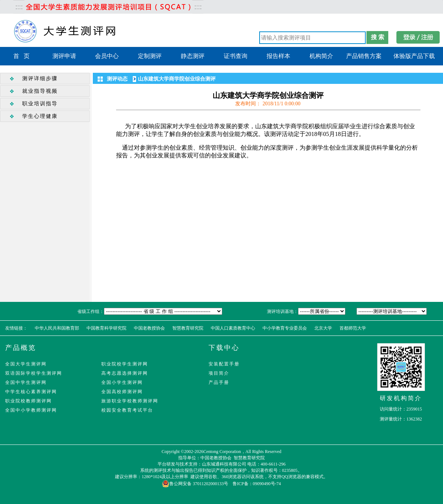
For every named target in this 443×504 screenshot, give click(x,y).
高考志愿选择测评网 (125, 373)
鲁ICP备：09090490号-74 (257, 484)
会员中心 (107, 56)
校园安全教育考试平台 (127, 410)
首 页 (21, 56)
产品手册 (219, 382)
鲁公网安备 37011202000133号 (195, 484)
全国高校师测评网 (122, 392)
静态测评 (193, 56)
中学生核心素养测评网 (31, 392)
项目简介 (219, 373)
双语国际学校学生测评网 (34, 373)
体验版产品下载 (414, 56)
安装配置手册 (224, 364)
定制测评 (150, 56)
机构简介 (321, 56)
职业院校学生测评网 (125, 364)
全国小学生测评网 (122, 382)
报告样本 (278, 56)
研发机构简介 (401, 398)
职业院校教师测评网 (28, 401)
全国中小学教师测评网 (31, 410)
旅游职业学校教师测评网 (130, 401)
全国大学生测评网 (26, 364)
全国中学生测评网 (26, 382)
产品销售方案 (364, 56)
